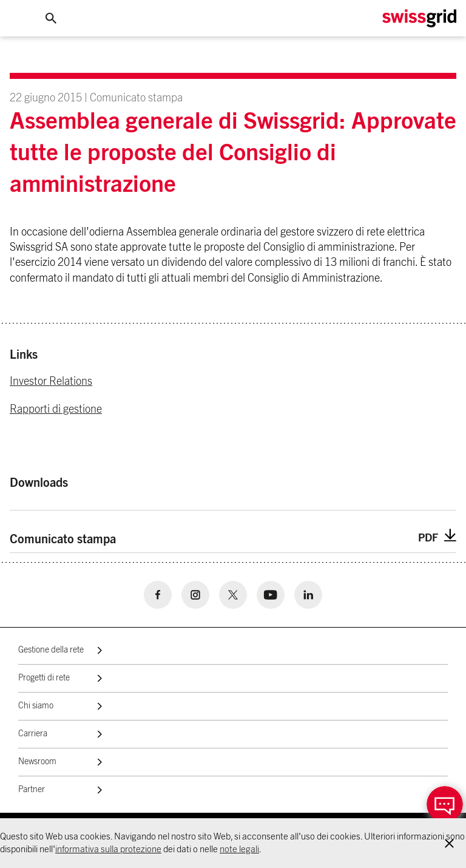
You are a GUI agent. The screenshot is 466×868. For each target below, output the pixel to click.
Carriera (33, 734)
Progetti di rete (44, 678)
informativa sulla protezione (108, 849)
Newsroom (37, 762)
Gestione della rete (51, 650)
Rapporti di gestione (56, 410)
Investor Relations (51, 382)
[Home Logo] (419, 19)
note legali (239, 849)
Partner (32, 790)
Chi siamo (36, 706)
